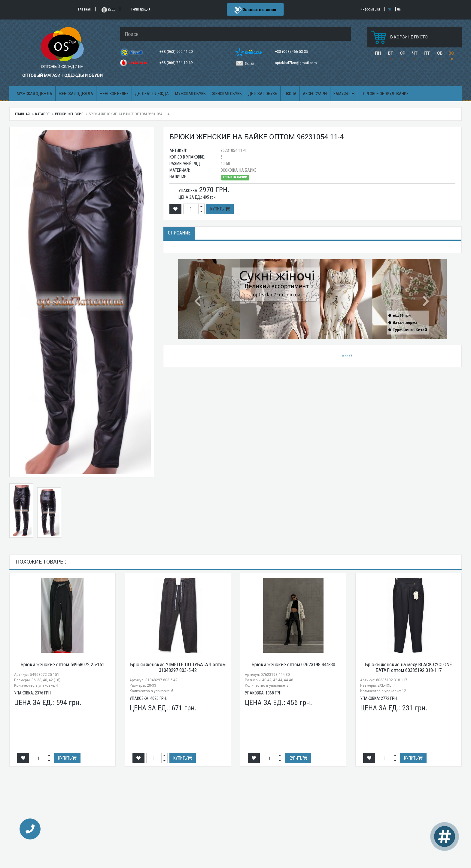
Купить (220, 209)
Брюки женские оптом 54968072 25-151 (62, 664)
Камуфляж (344, 94)
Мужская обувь (190, 94)
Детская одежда (152, 94)
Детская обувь (263, 94)
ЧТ (415, 53)
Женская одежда (76, 94)
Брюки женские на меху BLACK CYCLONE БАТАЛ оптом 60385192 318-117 (409, 667)
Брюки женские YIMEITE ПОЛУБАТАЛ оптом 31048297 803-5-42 (178, 667)
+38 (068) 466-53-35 (292, 52)
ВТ (390, 53)
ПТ (427, 53)
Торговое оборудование (385, 94)
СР (403, 53)
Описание (179, 233)
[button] (198, 299)
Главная (22, 114)
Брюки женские (69, 114)
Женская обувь (227, 94)
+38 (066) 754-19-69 (177, 63)
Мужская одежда (35, 94)
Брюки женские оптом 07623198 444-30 (293, 664)
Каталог (42, 114)
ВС (451, 53)
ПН (378, 53)
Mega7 (347, 356)
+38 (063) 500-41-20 (177, 52)
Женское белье (114, 94)
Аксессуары (315, 94)
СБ (440, 53)
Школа (290, 94)
